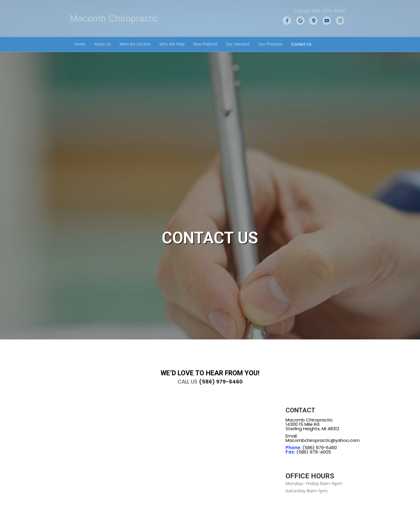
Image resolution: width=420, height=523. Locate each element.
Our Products (270, 44)
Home (80, 44)
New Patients (205, 44)
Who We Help (172, 44)
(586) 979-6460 (221, 382)
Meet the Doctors (135, 44)
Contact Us (301, 44)
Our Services (238, 44)
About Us (102, 44)
